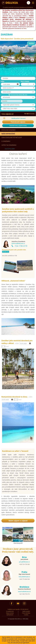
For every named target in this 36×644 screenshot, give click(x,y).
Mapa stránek (10, 613)
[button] (18, 88)
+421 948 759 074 (24, 594)
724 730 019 (21, 246)
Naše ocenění (26, 611)
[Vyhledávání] (28, 3)
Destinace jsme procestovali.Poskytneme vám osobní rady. (18, 550)
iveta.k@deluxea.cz (24, 577)
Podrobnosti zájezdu (18, 122)
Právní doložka (26, 613)
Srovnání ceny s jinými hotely (18, 126)
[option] (18, 369)
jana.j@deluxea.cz (24, 562)
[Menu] (33, 3)
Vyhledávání (10, 615)
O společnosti (10, 611)
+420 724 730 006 (24, 564)
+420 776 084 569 (24, 579)
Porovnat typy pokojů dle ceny (19, 95)
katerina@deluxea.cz (18, 243)
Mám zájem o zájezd (18, 521)
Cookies (26, 615)
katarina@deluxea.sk (24, 592)
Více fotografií (18, 543)
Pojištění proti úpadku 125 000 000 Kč (18, 609)
